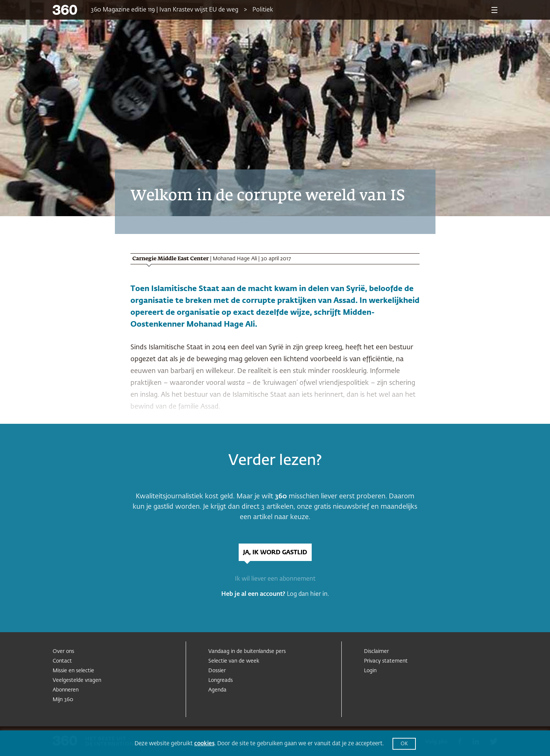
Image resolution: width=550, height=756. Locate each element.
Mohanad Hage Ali (235, 259)
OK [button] (404, 744)
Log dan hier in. (308, 594)
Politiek (263, 10)
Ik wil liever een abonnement (275, 579)
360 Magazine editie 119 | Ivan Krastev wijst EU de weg (165, 10)
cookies (204, 744)
